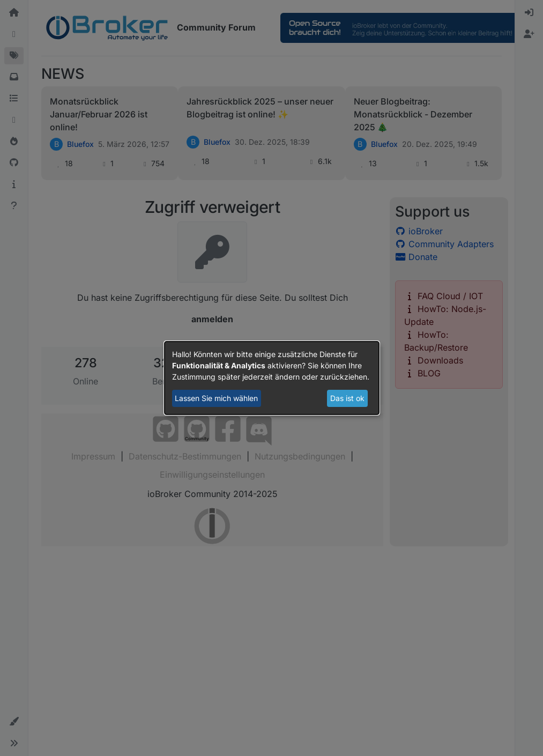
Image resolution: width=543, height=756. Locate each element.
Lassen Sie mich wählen (216, 398)
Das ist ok (347, 398)
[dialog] (272, 378)
